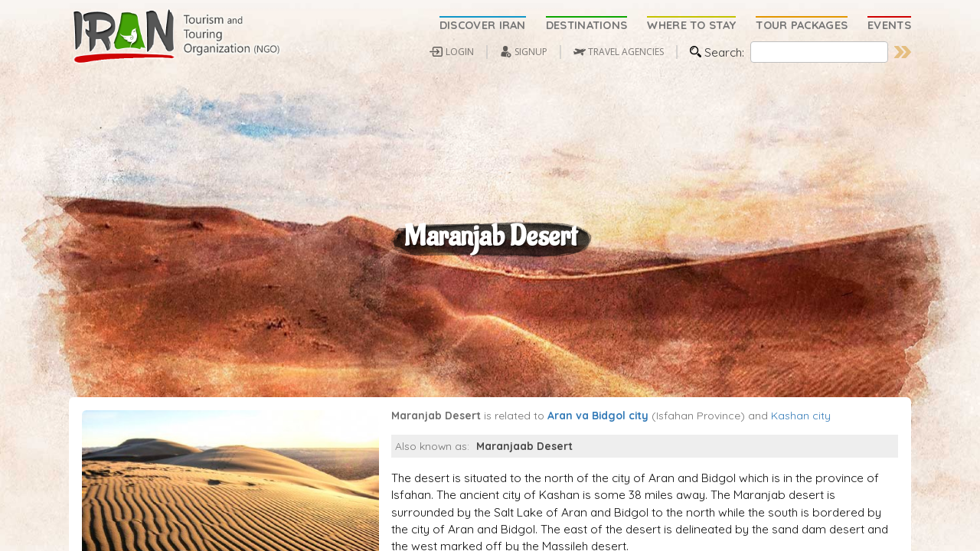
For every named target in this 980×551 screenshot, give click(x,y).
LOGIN (460, 52)
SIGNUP (531, 52)
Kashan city (801, 455)
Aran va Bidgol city (598, 455)
